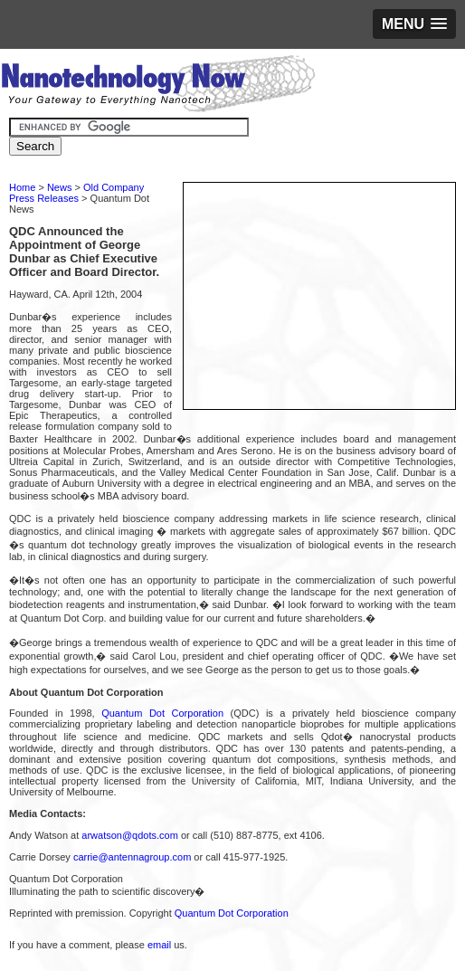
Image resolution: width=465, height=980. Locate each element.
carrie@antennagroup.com (132, 857)
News (60, 187)
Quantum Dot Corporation (162, 713)
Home (22, 187)
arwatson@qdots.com (130, 835)
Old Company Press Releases (76, 193)
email (159, 945)
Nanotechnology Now (158, 86)
